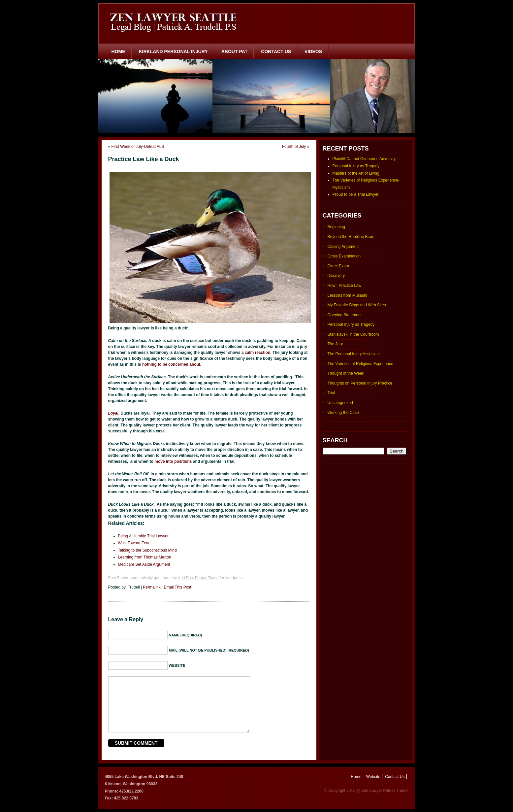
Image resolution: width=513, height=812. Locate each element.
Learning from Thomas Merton (145, 557)
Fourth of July (294, 147)
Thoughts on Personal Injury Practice (360, 383)
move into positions (173, 461)
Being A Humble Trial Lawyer (143, 536)
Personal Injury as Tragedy (356, 166)
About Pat (235, 51)
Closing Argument (343, 247)
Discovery (336, 276)
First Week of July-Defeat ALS (138, 147)
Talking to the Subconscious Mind (147, 550)
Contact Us (276, 51)
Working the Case (343, 413)
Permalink (152, 587)
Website (373, 777)
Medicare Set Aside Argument (144, 564)
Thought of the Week (346, 373)
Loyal (113, 413)
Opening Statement (345, 315)
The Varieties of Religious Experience (360, 364)
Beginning (336, 227)
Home (118, 51)
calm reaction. (259, 353)
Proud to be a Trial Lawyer (356, 194)
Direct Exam (338, 266)
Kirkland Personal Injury (173, 51)
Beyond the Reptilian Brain (351, 237)
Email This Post (178, 587)
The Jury (335, 344)
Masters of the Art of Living (356, 173)
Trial (331, 393)
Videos (313, 51)
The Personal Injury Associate (354, 354)
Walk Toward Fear (134, 543)
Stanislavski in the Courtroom (353, 334)
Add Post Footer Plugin (198, 578)
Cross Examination (344, 256)
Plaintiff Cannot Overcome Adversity (364, 159)
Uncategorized (340, 403)
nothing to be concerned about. (172, 364)
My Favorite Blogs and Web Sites (357, 305)
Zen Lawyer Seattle (176, 21)
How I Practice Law (345, 286)
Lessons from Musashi (347, 295)
